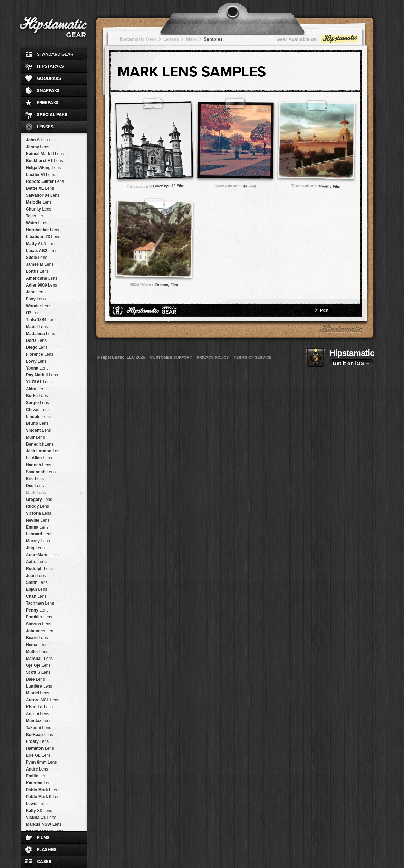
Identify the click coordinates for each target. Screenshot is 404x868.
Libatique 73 (43, 237)
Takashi (39, 728)
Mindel (37, 693)
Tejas (36, 216)
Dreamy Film (329, 186)
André (37, 769)
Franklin (39, 617)
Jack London (44, 451)
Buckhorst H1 (44, 161)
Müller (37, 652)
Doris (36, 340)
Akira (36, 389)
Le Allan (39, 458)
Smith (37, 582)
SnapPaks (48, 91)
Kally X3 (39, 811)
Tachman (40, 603)
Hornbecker (42, 230)
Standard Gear (55, 54)
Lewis (37, 804)
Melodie (39, 202)
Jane (36, 292)
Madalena (40, 334)
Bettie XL (40, 188)
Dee (35, 486)
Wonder (39, 306)
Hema (37, 645)
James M (40, 264)
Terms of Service (253, 357)
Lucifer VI (40, 175)
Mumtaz (39, 721)
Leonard (39, 534)
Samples (213, 39)
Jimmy (37, 147)
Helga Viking (43, 168)
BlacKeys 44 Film (169, 185)
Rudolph (39, 569)
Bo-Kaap (40, 735)
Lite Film (248, 186)
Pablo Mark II (44, 797)
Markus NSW (44, 824)
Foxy (36, 299)
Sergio (37, 403)
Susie (36, 258)
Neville (38, 520)
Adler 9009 (41, 285)
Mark (36, 493)
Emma (37, 527)
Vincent (39, 430)
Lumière (39, 686)
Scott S (38, 672)
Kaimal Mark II (45, 154)
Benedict (40, 444)
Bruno (37, 423)
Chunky (39, 209)
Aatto (36, 562)
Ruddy (37, 506)
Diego (37, 347)
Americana (42, 278)
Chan (36, 596)
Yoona (37, 368)
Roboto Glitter (45, 181)
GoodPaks (49, 78)
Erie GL (38, 755)
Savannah (41, 472)
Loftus (37, 271)
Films (43, 838)
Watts (37, 223)
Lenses (45, 127)
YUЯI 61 (39, 382)
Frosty (37, 741)
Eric (35, 479)
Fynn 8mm (41, 762)
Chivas (38, 410)
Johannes (41, 631)
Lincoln (38, 417)
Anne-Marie (42, 555)
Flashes (47, 850)
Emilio (37, 776)
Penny (37, 610)
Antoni (37, 714)
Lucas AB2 (42, 251)
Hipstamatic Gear (137, 39)
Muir (35, 437)
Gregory (39, 500)
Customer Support (171, 357)
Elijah (36, 589)
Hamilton (40, 748)
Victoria (39, 513)
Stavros (39, 624)
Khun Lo (39, 707)
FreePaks (48, 103)
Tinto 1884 (41, 320)
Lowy (36, 361)
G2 (34, 313)
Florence (40, 354)
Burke (37, 396)
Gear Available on (318, 41)
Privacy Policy (213, 357)
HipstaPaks (50, 66)
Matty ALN (41, 244)
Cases (44, 862)
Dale (35, 679)
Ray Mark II (42, 375)
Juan (36, 576)
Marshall (39, 659)
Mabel (37, 327)
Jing (35, 548)
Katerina (39, 783)
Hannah (39, 465)
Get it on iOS (352, 363)
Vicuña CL (41, 818)
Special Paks (52, 115)
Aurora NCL (42, 700)
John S (38, 140)
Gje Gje (38, 665)
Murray (38, 541)
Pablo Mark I (43, 790)
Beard (37, 638)
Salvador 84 (43, 195)
